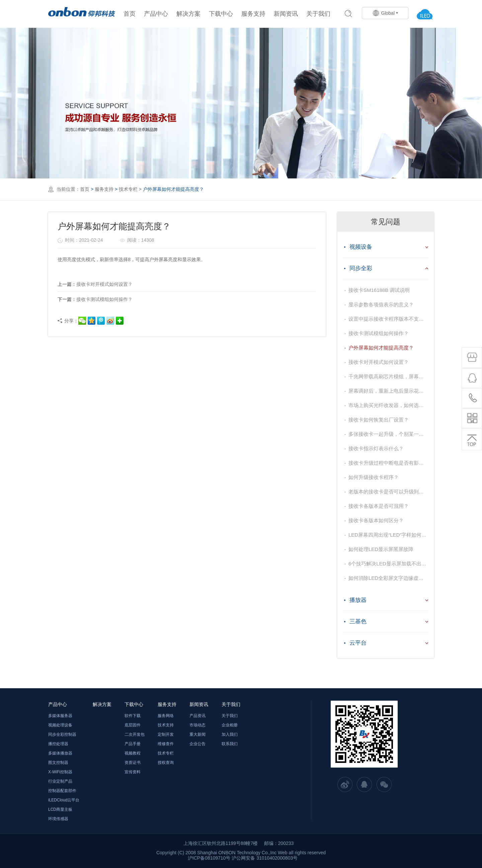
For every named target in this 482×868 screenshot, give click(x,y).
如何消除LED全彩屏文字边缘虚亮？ (388, 578)
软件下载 (133, 716)
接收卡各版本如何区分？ (376, 520)
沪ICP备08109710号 (209, 858)
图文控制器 (58, 763)
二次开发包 (135, 734)
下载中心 (221, 14)
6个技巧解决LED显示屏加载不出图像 (388, 564)
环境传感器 (58, 819)
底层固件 (133, 725)
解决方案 (188, 14)
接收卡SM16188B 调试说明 (379, 290)
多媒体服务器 (60, 716)
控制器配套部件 (62, 791)
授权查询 (166, 763)
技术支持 (166, 725)
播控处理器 (58, 744)
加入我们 (230, 734)
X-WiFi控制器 (60, 772)
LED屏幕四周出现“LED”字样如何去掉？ (388, 535)
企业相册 (230, 725)
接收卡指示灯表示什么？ (376, 448)
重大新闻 (197, 734)
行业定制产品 (60, 781)
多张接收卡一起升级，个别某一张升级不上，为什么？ (388, 434)
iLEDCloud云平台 (64, 800)
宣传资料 (133, 772)
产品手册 (133, 744)
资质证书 (133, 763)
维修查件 (166, 744)
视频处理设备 (60, 725)
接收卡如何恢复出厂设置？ (379, 420)
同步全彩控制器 (62, 734)
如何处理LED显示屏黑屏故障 (381, 549)
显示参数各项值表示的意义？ (381, 304)
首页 (130, 14)
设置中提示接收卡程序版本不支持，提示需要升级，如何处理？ (388, 319)
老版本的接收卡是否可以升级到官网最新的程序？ (388, 492)
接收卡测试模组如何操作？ (95, 299)
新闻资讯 (286, 14)
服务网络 (166, 716)
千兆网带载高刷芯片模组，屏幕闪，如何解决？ (388, 376)
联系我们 (230, 744)
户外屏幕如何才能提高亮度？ (381, 348)
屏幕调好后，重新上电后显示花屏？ (388, 391)
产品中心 (156, 14)
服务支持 (253, 14)
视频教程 (133, 753)
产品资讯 (197, 716)
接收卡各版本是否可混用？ (379, 506)
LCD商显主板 (60, 809)
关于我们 (318, 14)
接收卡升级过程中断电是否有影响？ (388, 463)
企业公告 (197, 744)
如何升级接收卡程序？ (374, 477)
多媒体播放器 (60, 753)
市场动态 (197, 725)
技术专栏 (128, 189)
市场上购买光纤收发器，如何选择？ (388, 405)
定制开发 (166, 734)
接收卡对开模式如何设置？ (95, 284)
